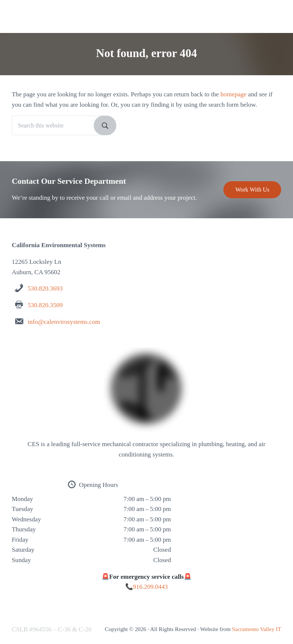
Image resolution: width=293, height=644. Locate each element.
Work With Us (252, 190)
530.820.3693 (45, 288)
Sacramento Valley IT (257, 629)
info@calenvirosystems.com (64, 322)
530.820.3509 (45, 305)
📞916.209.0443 (146, 587)
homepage (234, 94)
